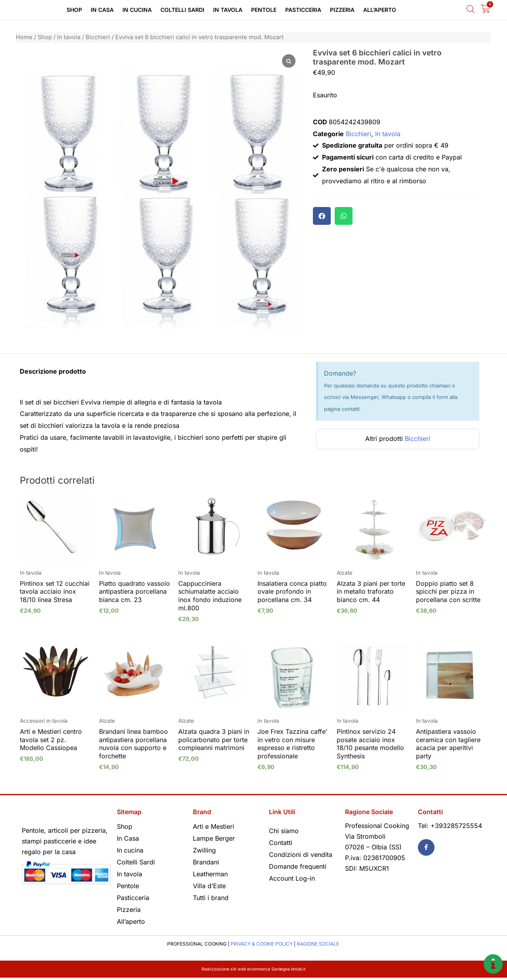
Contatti (281, 843)
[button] (322, 216)
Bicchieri (98, 37)
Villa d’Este (209, 886)
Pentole (264, 10)
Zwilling (204, 850)
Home (24, 37)
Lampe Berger (214, 838)
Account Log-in (292, 878)
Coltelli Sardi (182, 10)
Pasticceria (303, 10)
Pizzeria (342, 10)
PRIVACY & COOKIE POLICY (262, 944)
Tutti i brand (211, 898)
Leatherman (210, 874)
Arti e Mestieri (213, 826)
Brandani (206, 862)
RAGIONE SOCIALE (318, 944)
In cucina (137, 10)
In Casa (102, 10)
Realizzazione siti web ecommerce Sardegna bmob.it (254, 969)
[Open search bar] (471, 9)
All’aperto (380, 10)
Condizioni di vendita (301, 855)
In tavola (228, 10)
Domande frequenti (298, 866)
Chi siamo (284, 831)
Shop (74, 10)
